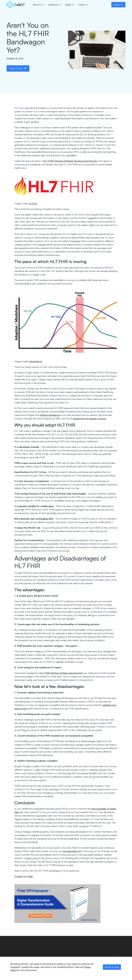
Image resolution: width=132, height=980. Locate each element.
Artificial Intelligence (50, 415)
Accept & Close (112, 967)
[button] (39, 5)
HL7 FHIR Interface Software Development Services (70, 161)
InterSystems (36, 361)
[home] (16, 5)
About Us (37, 5)
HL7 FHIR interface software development (61, 673)
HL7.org (33, 203)
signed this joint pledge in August (89, 418)
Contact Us (118, 5)
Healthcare (53, 5)
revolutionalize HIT (72, 851)
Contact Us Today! (24, 876)
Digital (68, 5)
